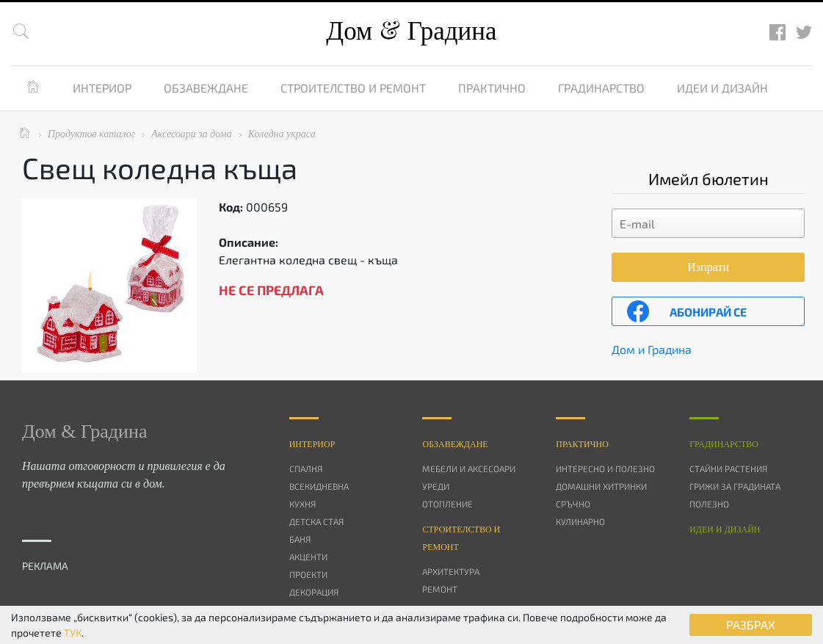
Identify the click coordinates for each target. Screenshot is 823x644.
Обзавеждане (206, 88)
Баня (300, 539)
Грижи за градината (735, 486)
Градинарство (601, 88)
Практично (492, 88)
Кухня (302, 504)
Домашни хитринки (601, 486)
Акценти (308, 557)
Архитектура (451, 571)
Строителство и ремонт (353, 88)
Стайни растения (728, 468)
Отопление (447, 504)
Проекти (308, 574)
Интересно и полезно (605, 468)
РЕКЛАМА (45, 566)
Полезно (709, 504)
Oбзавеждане (455, 444)
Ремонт (440, 589)
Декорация (314, 592)
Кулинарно (580, 521)
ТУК (73, 633)
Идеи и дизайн (722, 88)
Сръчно (573, 504)
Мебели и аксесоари (469, 468)
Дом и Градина (652, 349)
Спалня (306, 468)
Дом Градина (411, 31)
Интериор (102, 88)
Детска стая (316, 521)
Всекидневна (319, 486)
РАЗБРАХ (751, 625)
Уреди (436, 486)
